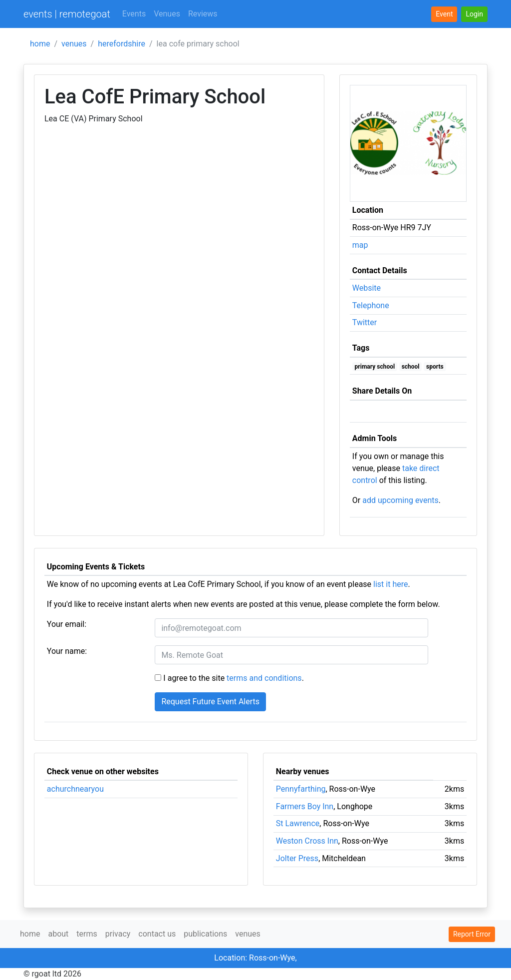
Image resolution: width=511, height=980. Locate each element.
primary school (375, 367)
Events (134, 14)
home (40, 44)
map (360, 245)
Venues (167, 14)
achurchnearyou (75, 789)
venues (74, 44)
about (58, 934)
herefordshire (122, 44)
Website (367, 288)
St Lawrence (298, 823)
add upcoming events (400, 500)
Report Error (472, 934)
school (411, 367)
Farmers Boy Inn (305, 806)
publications (205, 934)
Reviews (203, 14)
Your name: (67, 651)
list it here (390, 584)
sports (435, 367)
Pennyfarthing (301, 789)
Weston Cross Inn (307, 841)
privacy (118, 934)
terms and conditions (264, 678)
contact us (157, 934)
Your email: (67, 624)
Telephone (371, 305)
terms (87, 934)
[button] (474, 14)
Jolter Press (297, 858)
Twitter (365, 322)
